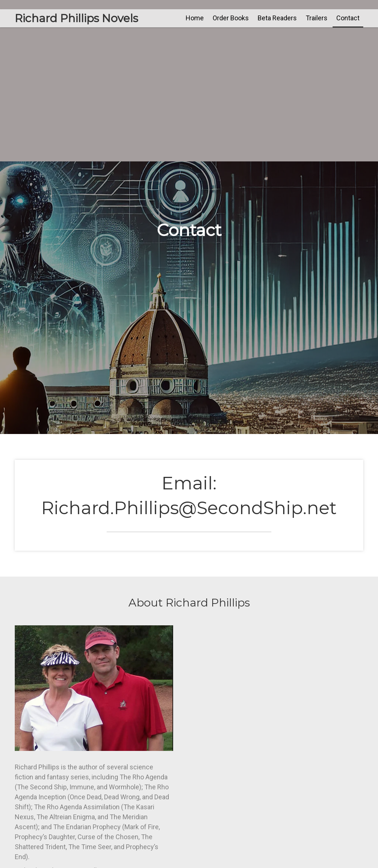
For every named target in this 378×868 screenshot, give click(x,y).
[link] (195, 18)
